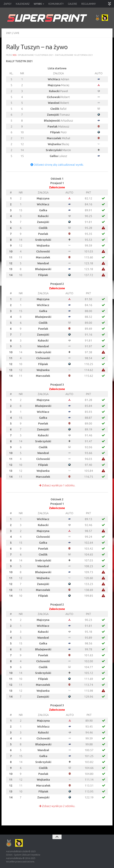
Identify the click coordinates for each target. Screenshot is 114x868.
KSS (15, 55)
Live (17, 33)
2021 (9, 33)
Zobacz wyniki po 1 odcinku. (57, 485)
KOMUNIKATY (56, 4)
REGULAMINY (89, 4)
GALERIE (72, 4)
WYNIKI (38, 4)
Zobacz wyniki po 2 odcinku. (57, 806)
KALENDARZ (23, 4)
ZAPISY (8, 4)
